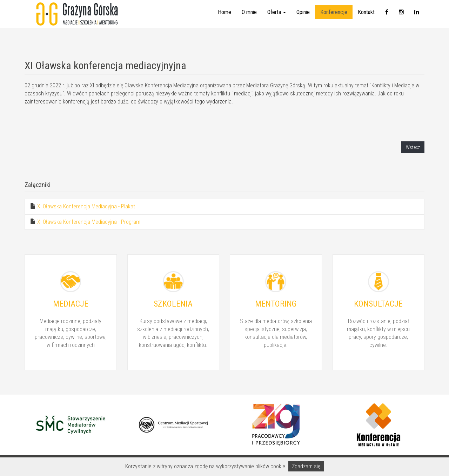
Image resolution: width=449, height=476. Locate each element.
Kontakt (366, 19)
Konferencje (334, 19)
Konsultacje (378, 304)
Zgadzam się (306, 466)
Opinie (303, 19)
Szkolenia (173, 304)
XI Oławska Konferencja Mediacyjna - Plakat (86, 206)
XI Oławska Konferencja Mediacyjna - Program (89, 222)
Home (224, 19)
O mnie (249, 19)
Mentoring (276, 304)
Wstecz (413, 147)
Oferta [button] (277, 19)
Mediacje (71, 304)
